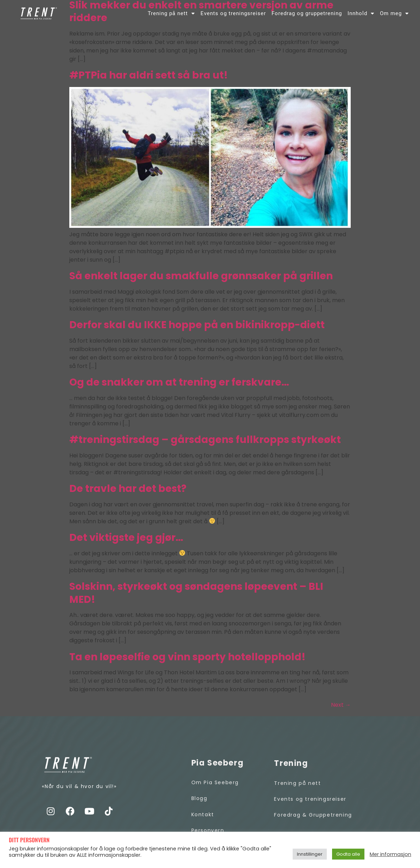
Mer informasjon (390, 854)
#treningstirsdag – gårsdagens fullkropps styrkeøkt (205, 442)
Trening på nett (171, 14)
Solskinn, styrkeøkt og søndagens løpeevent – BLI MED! (196, 595)
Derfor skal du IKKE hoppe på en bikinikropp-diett (197, 327)
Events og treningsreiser (233, 13)
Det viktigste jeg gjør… (126, 540)
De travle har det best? (128, 491)
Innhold (361, 14)
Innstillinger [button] (310, 854)
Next (341, 707)
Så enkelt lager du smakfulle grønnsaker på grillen (201, 278)
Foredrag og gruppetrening (307, 13)
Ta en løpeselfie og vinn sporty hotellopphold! (187, 659)
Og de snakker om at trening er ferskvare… (179, 384)
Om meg (394, 14)
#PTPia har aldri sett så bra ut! (149, 77)
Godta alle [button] (348, 854)
